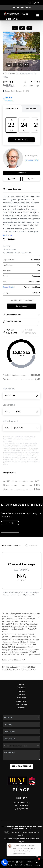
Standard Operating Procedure (18, 839)
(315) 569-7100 (12, 19)
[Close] (39, 845)
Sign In (34, 2)
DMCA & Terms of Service (23, 865)
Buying (22, 691)
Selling (22, 695)
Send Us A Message (22, 766)
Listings (21, 688)
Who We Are (22, 705)
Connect (21, 708)
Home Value (21, 701)
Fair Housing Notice (22, 7)
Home (21, 685)
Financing (22, 698)
